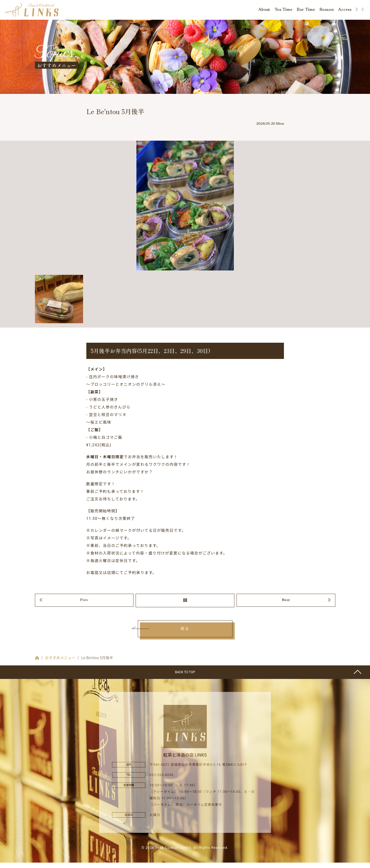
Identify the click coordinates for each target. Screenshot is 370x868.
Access (345, 11)
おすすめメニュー (60, 663)
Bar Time (306, 11)
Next (286, 605)
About (264, 11)
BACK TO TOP (185, 677)
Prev (84, 605)
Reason (327, 11)
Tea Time (283, 11)
